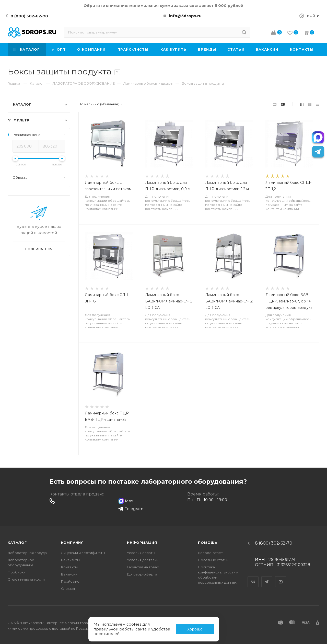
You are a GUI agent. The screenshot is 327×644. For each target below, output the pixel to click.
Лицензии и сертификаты (83, 553)
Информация (142, 543)
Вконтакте (253, 577)
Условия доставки (143, 560)
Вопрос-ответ (210, 553)
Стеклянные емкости (26, 579)
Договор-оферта (142, 574)
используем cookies (121, 624)
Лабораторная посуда (27, 553)
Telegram (267, 577)
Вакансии (69, 574)
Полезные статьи (213, 560)
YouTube (281, 577)
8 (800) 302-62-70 (29, 16)
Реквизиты (70, 560)
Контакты (69, 567)
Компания (72, 543)
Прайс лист (71, 581)
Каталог (17, 543)
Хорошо (195, 629)
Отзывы (68, 589)
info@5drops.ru (185, 16)
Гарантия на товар (143, 567)
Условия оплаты (141, 553)
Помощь (208, 543)
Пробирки (17, 572)
